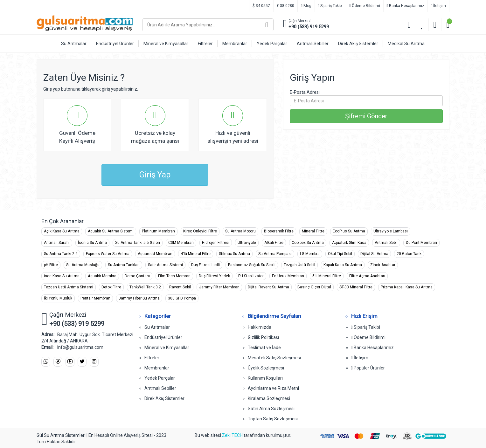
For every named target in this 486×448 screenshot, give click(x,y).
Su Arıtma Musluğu (83, 265)
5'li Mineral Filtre (327, 276)
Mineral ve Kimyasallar (167, 348)
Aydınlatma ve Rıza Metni (273, 388)
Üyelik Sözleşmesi (266, 368)
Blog (306, 6)
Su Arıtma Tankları (124, 265)
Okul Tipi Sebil (340, 254)
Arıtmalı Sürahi (57, 243)
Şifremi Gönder (366, 116)
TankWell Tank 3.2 (145, 287)
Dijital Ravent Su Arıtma (268, 287)
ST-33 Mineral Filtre (356, 287)
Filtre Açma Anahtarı (367, 276)
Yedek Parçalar (160, 378)
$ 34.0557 (261, 6)
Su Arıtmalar (157, 327)
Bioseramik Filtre (279, 231)
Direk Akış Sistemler (164, 398)
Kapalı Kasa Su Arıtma (343, 265)
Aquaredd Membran (155, 254)
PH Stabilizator (251, 276)
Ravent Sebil (180, 287)
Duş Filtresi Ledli (205, 265)
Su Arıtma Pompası (275, 254)
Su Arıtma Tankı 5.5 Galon (138, 243)
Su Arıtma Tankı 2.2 (61, 254)
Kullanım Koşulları (265, 378)
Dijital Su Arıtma (374, 254)
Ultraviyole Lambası (391, 231)
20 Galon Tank (409, 254)
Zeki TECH (232, 435)
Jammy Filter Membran (219, 287)
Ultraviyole (247, 243)
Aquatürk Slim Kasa (349, 243)
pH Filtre (51, 265)
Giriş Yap (155, 175)
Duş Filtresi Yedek (214, 276)
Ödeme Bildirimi (364, 6)
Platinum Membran (158, 231)
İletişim (438, 6)
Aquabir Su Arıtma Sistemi (111, 231)
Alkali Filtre (274, 243)
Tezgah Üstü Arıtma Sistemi (69, 287)
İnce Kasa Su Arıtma (62, 276)
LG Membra (310, 254)
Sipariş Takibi (330, 6)
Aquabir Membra (102, 276)
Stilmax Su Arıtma (234, 254)
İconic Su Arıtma (92, 243)
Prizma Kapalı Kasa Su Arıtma (407, 287)
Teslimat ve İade (264, 348)
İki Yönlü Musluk (58, 298)
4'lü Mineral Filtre (196, 254)
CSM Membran (181, 243)
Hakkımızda (260, 327)
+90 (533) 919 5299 (309, 27)
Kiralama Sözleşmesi (269, 398)
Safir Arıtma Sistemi (165, 265)
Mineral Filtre (313, 231)
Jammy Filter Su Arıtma (139, 298)
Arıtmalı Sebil (386, 243)
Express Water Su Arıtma (108, 254)
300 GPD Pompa (182, 298)
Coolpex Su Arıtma (308, 243)
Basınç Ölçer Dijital (314, 287)
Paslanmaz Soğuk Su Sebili (252, 265)
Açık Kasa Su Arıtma (62, 231)
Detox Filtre (111, 287)
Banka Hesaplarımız (406, 6)
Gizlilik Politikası (263, 337)
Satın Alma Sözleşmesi (271, 409)
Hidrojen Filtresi (216, 243)
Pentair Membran (95, 298)
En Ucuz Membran (288, 276)
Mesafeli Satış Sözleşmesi (274, 358)
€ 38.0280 (285, 6)
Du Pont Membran (421, 243)
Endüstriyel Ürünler (163, 337)
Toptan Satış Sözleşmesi (273, 419)
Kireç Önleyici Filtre (200, 231)
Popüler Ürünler (368, 368)
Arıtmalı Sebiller (160, 388)
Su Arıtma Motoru (240, 231)
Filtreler (152, 358)
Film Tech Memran (174, 276)
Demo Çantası (137, 276)
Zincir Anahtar (383, 265)
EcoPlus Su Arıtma (349, 231)
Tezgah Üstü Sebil (299, 265)
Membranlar (157, 368)
